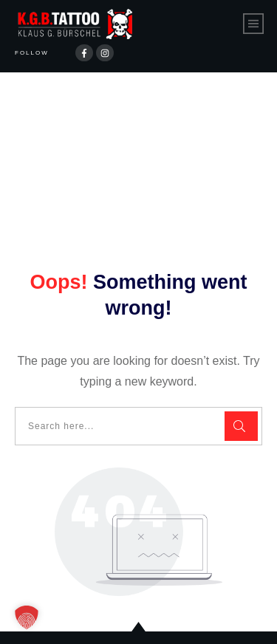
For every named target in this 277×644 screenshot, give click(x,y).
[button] (27, 617)
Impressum (200, 620)
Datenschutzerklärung (93, 620)
